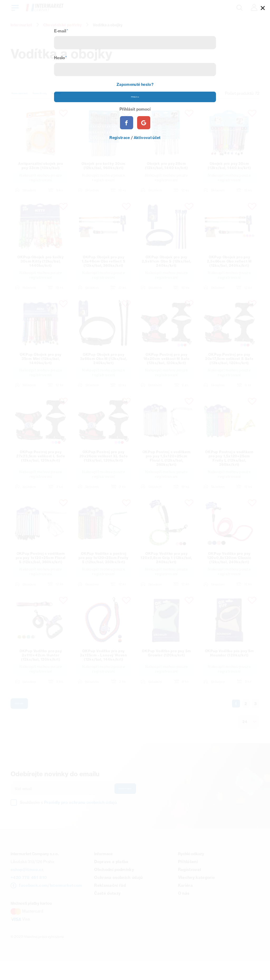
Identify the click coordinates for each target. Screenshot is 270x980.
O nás (184, 912)
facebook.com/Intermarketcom (50, 904)
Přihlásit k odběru (140, 806)
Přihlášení (188, 880)
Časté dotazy (107, 912)
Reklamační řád (110, 904)
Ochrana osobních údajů (118, 896)
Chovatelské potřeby (62, 25)
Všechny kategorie (197, 896)
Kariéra (185, 904)
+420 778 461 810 (29, 896)
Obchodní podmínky (114, 888)
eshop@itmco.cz (27, 888)
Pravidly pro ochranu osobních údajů (80, 821)
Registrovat (190, 888)
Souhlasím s (68, 821)
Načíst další (30, 719)
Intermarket (21, 25)
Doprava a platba (111, 880)
